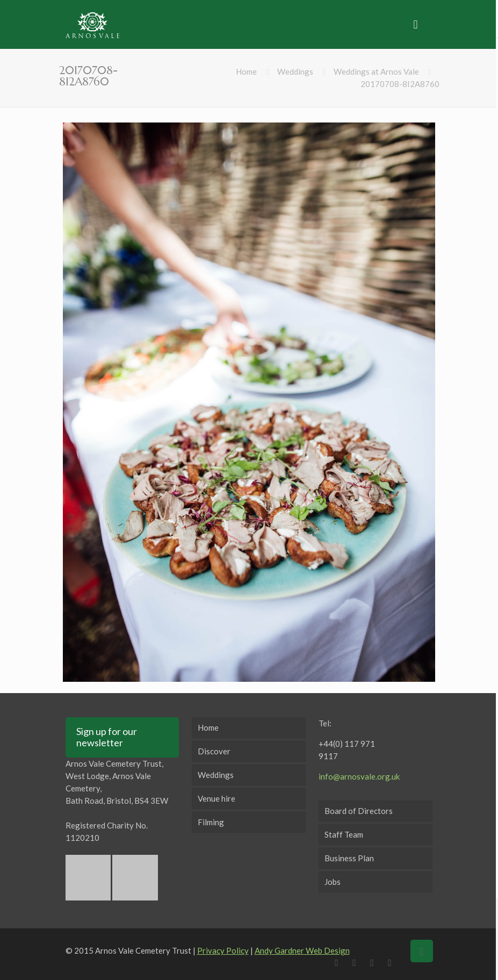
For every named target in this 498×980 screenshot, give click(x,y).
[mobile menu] (416, 24)
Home (246, 71)
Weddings (295, 71)
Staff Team (344, 834)
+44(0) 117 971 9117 (347, 750)
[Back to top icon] (422, 951)
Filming (211, 822)
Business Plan (349, 858)
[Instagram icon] (392, 962)
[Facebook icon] (339, 962)
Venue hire (216, 798)
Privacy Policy (223, 950)
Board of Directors (359, 811)
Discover (214, 751)
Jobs (333, 882)
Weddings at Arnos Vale (376, 71)
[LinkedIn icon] (375, 962)
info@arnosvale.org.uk (359, 776)
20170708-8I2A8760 (400, 84)
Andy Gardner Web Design (302, 950)
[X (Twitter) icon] (357, 962)
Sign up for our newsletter (107, 737)
